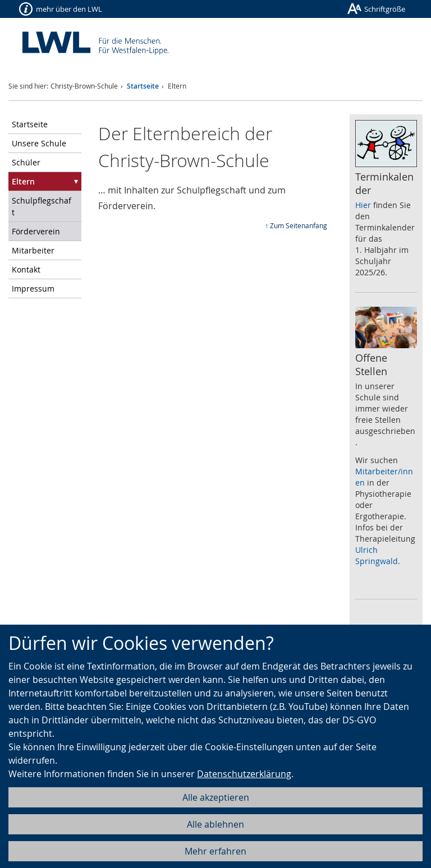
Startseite (143, 86)
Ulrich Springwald (377, 555)
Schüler (26, 162)
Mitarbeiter (33, 250)
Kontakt (26, 269)
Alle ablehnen (215, 824)
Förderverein (36, 231)
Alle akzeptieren (216, 797)
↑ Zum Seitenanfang (296, 225)
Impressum (33, 288)
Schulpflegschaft (42, 206)
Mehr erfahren (215, 851)
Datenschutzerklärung (244, 774)
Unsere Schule (39, 143)
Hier (363, 205)
